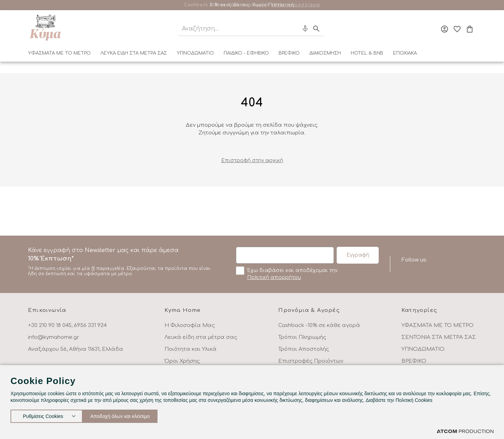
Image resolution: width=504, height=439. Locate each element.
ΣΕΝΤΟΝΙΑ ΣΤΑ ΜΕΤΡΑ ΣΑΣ (439, 337)
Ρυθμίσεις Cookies (43, 415)
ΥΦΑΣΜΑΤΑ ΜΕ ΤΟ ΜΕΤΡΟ (59, 53)
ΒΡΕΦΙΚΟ (289, 53)
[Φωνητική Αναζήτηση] (305, 29)
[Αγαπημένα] (457, 29)
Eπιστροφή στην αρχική (252, 161)
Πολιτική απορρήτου (274, 277)
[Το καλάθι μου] (470, 29)
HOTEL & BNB (367, 53)
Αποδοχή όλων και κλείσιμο (128, 415)
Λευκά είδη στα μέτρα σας (201, 337)
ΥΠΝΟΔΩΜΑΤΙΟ (195, 53)
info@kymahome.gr (54, 337)
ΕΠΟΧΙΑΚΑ (405, 53)
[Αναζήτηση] (232, 29)
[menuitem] (59, 55)
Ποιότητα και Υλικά (191, 349)
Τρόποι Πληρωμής (302, 337)
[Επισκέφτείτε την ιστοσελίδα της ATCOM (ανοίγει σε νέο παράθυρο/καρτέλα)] (465, 431)
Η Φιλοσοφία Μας (190, 325)
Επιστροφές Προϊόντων (311, 361)
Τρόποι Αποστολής (304, 349)
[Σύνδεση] (444, 29)
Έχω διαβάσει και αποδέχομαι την (287, 273)
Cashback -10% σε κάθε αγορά (319, 325)
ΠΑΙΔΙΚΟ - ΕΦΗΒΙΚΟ (246, 53)
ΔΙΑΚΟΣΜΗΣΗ (325, 53)
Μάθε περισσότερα (296, 5)
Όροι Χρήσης (182, 361)
